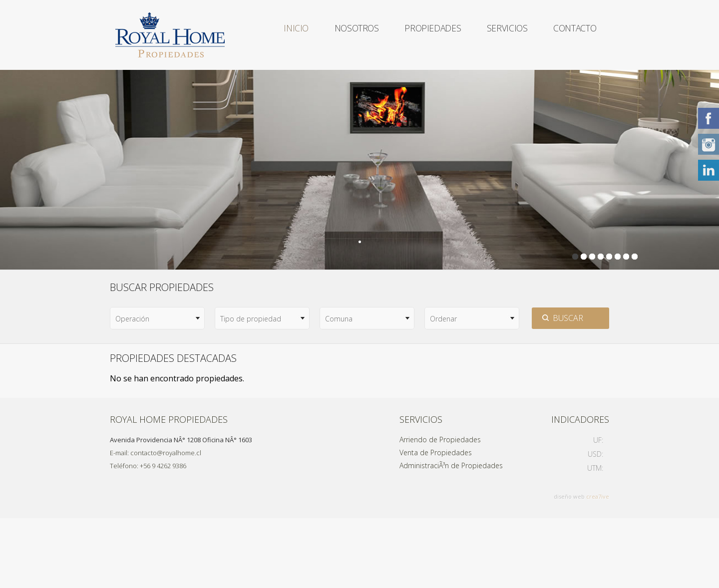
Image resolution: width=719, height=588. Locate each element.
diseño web (569, 566)
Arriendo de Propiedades (440, 509)
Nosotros (342, 35)
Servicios (502, 35)
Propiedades (423, 35)
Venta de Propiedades (436, 522)
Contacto (287, 105)
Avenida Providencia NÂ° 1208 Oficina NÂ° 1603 (181, 510)
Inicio (277, 35)
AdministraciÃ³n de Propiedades (451, 535)
